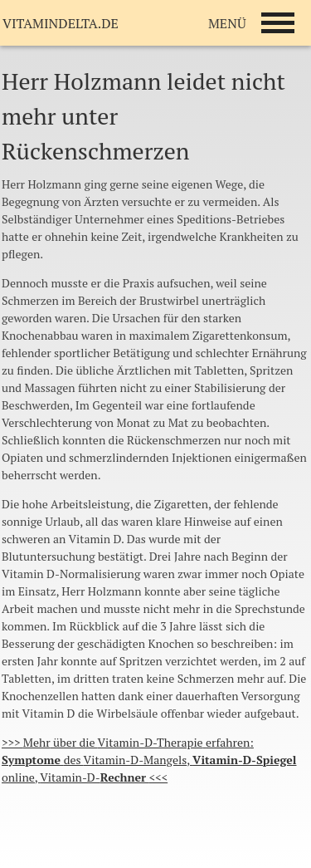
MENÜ (227, 23)
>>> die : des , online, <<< (149, 760)
